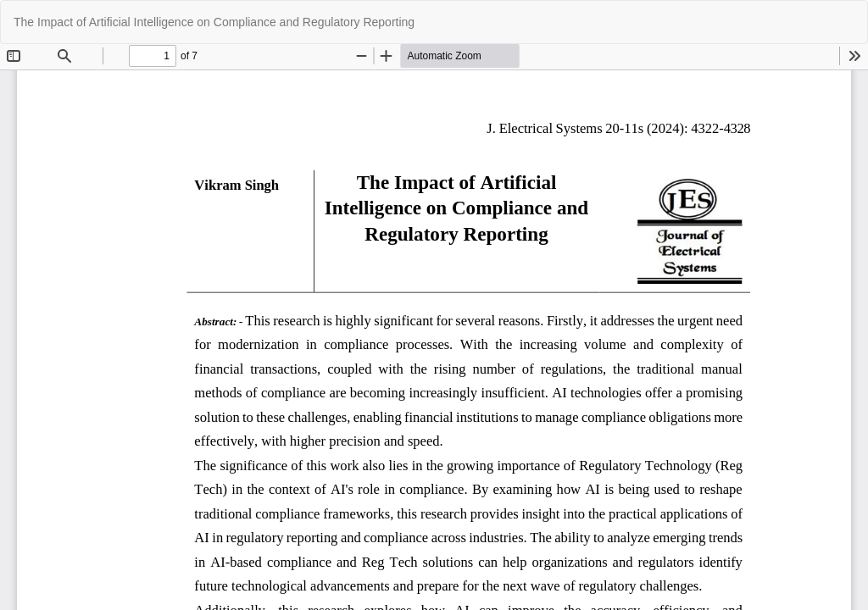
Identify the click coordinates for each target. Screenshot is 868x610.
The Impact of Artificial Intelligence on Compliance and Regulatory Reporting (214, 22)
